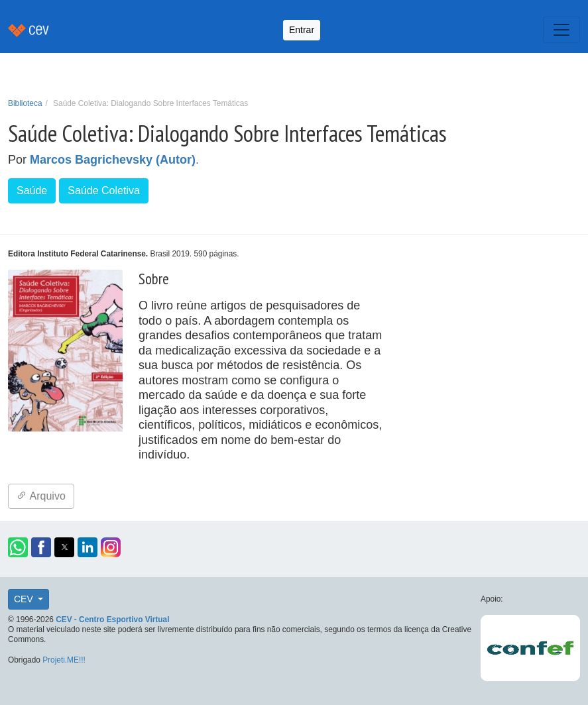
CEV (25, 599)
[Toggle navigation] (561, 30)
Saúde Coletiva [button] (104, 190)
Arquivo (41, 496)
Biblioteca (25, 103)
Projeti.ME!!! (64, 660)
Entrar (302, 30)
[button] (18, 547)
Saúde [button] (32, 190)
